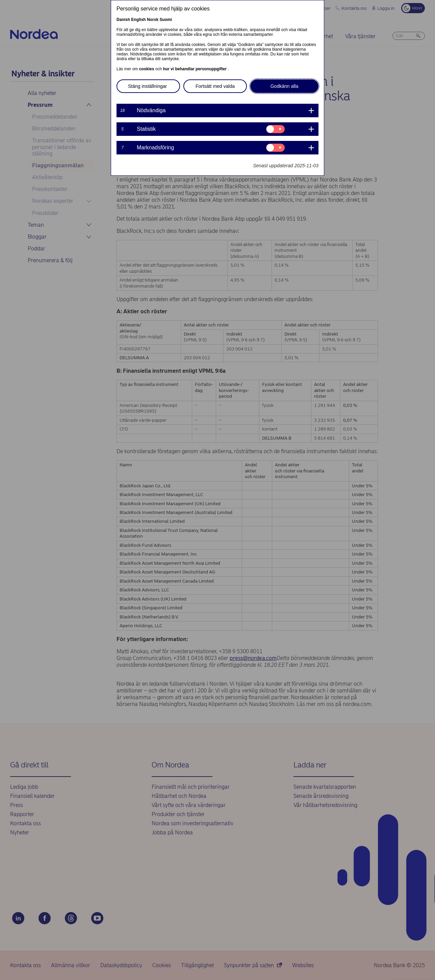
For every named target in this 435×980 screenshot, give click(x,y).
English (138, 20)
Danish (123, 20)
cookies (147, 69)
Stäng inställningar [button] (147, 86)
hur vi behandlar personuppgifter (195, 69)
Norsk (153, 20)
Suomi (166, 20)
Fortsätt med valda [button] (215, 86)
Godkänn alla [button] (285, 86)
